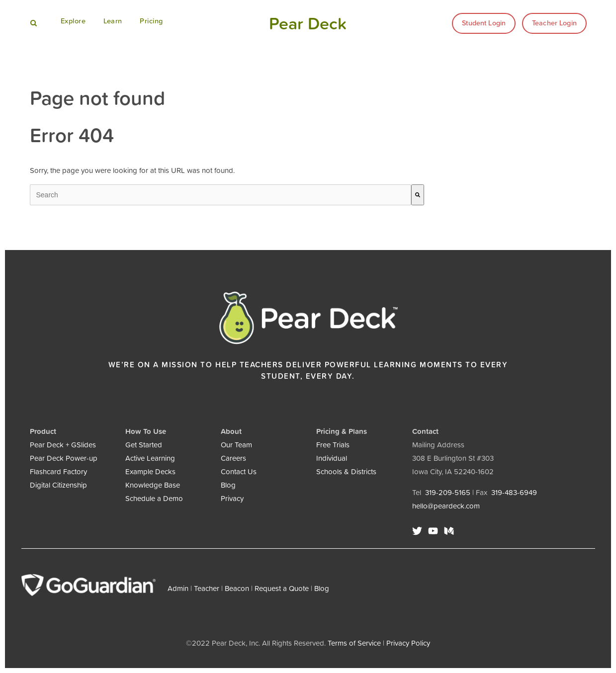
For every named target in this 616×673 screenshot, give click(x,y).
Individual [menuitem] (332, 458)
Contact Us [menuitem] (239, 471)
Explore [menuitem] (73, 21)
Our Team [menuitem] (236, 445)
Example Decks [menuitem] (150, 471)
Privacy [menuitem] (232, 498)
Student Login (484, 23)
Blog (322, 588)
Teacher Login (554, 23)
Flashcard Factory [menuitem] (58, 471)
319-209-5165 (448, 492)
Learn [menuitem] (113, 21)
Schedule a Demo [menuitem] (154, 498)
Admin (178, 588)
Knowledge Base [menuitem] (153, 485)
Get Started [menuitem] (144, 445)
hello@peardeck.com (446, 506)
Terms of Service (354, 643)
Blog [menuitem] (228, 485)
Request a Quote (282, 588)
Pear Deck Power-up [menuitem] (64, 458)
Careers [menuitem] (233, 458)
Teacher (207, 588)
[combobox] (220, 195)
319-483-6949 (514, 492)
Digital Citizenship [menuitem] (58, 485)
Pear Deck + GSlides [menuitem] (63, 445)
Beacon (237, 588)
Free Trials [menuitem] (333, 445)
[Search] (418, 195)
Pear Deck (308, 23)
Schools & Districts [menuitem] (346, 471)
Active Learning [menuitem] (150, 458)
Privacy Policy (408, 643)
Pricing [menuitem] (151, 21)
